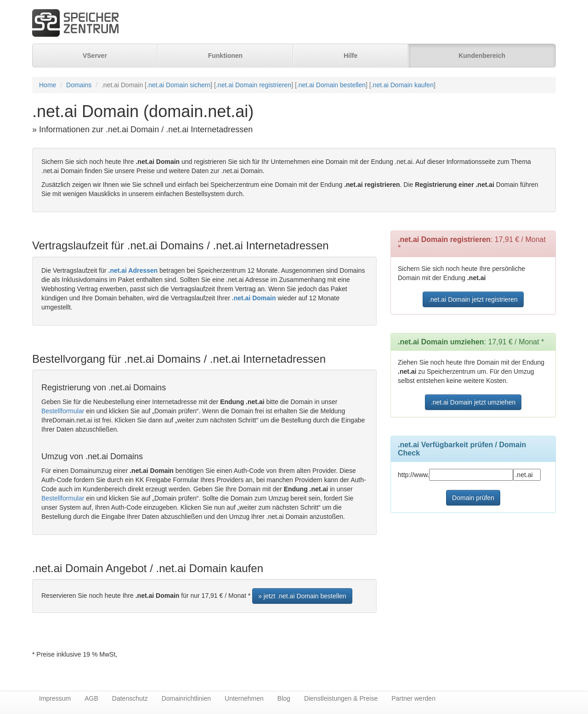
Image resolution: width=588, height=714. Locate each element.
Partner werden (413, 698)
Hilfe (351, 56)
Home (48, 85)
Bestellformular (63, 411)
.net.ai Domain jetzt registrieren (473, 299)
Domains (79, 85)
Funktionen (225, 56)
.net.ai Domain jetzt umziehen (473, 402)
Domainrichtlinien (186, 698)
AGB (91, 698)
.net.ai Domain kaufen (402, 85)
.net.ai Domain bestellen (331, 85)
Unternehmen (244, 698)
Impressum (55, 698)
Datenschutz (130, 698)
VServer (95, 56)
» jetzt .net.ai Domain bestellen (302, 596)
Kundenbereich (482, 56)
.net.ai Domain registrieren (254, 85)
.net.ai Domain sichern (178, 85)
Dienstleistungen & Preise (341, 698)
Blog (284, 698)
